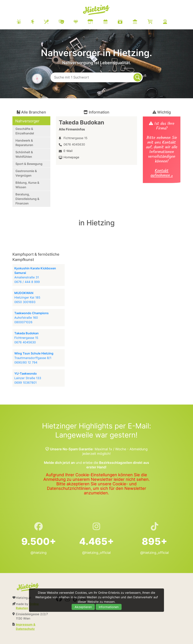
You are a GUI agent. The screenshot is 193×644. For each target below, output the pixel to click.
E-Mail (68, 151)
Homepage (71, 157)
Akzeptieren (83, 607)
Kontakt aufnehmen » (162, 174)
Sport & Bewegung (29, 164)
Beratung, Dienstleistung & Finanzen (27, 199)
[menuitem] (96, 22)
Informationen (109, 607)
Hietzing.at (96, 10)
